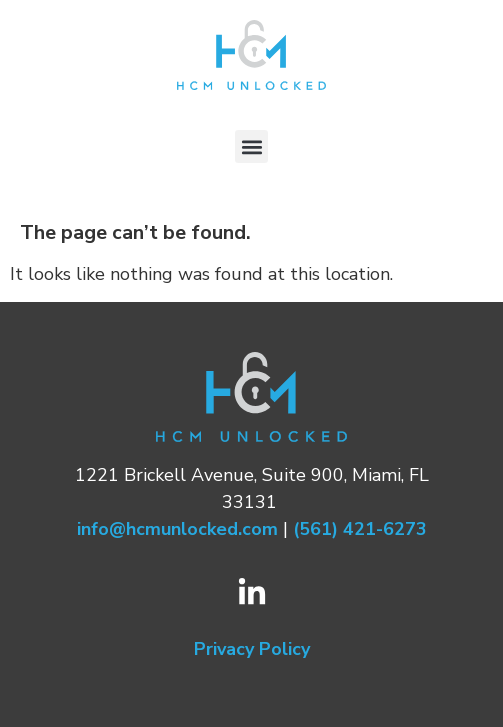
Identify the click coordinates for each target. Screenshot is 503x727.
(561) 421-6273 (360, 529)
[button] (251, 146)
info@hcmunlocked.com (177, 529)
